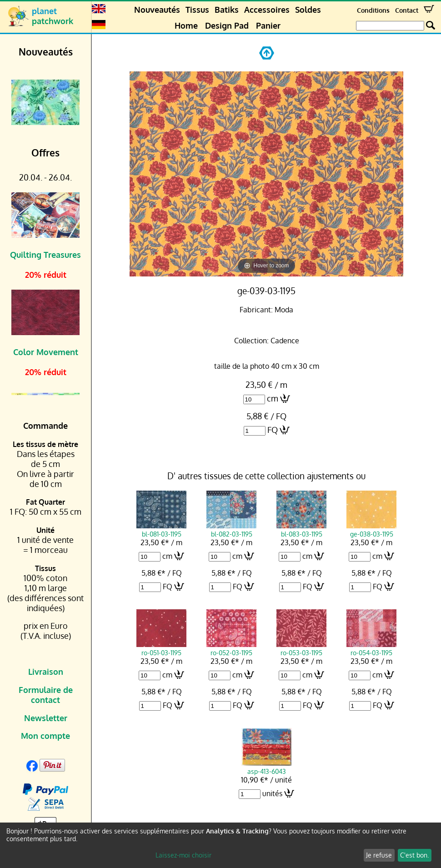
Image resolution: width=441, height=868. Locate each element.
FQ (273, 430)
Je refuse (379, 855)
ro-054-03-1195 (371, 648)
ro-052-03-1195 (231, 648)
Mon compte (45, 736)
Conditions (373, 10)
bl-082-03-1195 (231, 530)
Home (186, 25)
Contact (407, 10)
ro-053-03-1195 (301, 648)
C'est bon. (414, 855)
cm (273, 398)
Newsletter (46, 718)
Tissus (197, 10)
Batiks (227, 10)
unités (272, 793)
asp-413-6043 (266, 767)
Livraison (46, 672)
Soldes (308, 10)
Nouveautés (157, 10)
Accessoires (267, 10)
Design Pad (227, 25)
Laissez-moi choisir (183, 855)
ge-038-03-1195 (371, 530)
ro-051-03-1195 (161, 648)
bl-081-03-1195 (161, 530)
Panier (268, 25)
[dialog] (220, 845)
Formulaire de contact (46, 695)
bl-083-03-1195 (301, 530)
